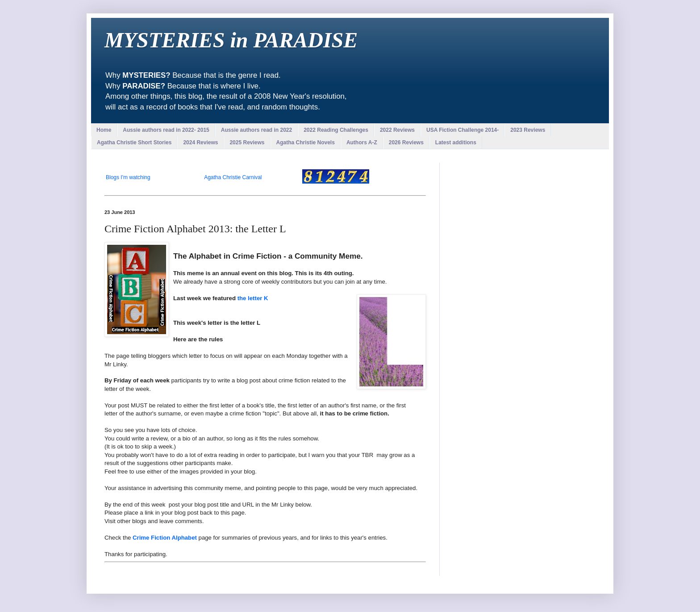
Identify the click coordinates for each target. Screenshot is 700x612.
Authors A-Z (362, 143)
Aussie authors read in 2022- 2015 (166, 130)
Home (104, 130)
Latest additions (456, 143)
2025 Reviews (247, 143)
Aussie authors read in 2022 (256, 130)
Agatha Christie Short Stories (134, 143)
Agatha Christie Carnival (233, 177)
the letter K (253, 298)
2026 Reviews (406, 143)
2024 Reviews (200, 143)
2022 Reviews (397, 130)
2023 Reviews (528, 130)
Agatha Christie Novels (306, 143)
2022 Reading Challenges (336, 130)
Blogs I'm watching (128, 177)
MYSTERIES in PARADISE (231, 40)
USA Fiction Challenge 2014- (462, 130)
